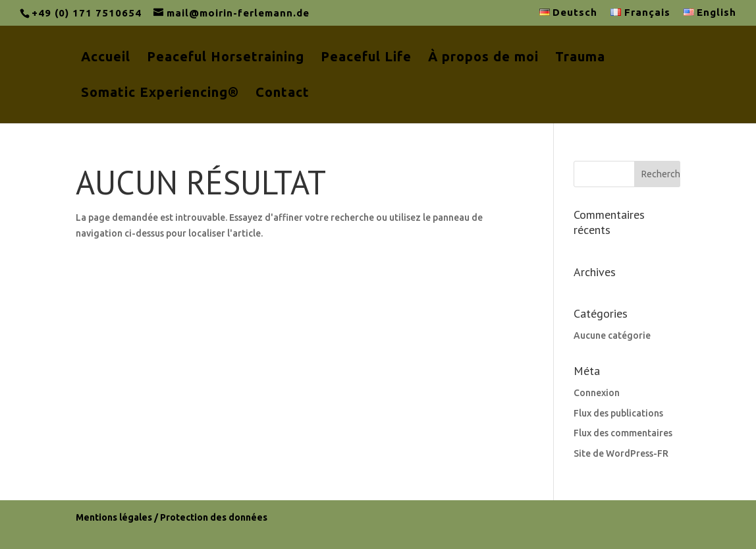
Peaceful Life (366, 58)
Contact (283, 94)
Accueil (106, 58)
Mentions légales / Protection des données (172, 517)
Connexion (597, 393)
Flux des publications (618, 413)
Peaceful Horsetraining (226, 58)
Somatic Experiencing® (160, 94)
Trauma (580, 58)
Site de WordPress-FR (621, 453)
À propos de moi (483, 58)
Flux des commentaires (623, 433)
